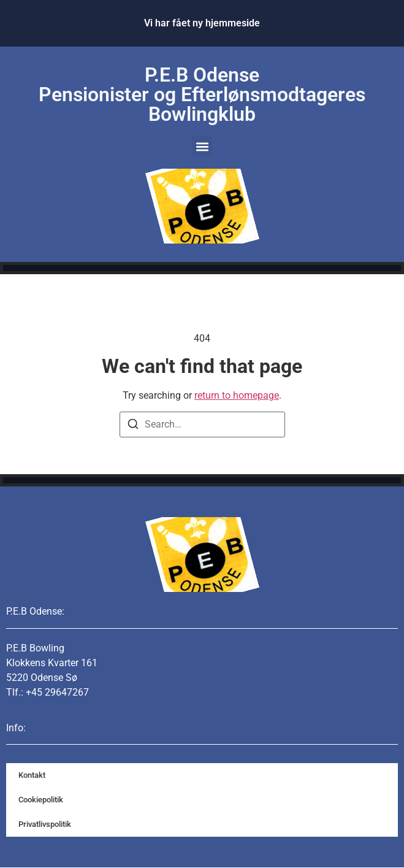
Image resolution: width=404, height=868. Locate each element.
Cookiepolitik (41, 800)
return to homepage (237, 395)
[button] (202, 146)
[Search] (133, 426)
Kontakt (32, 775)
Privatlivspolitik (45, 824)
